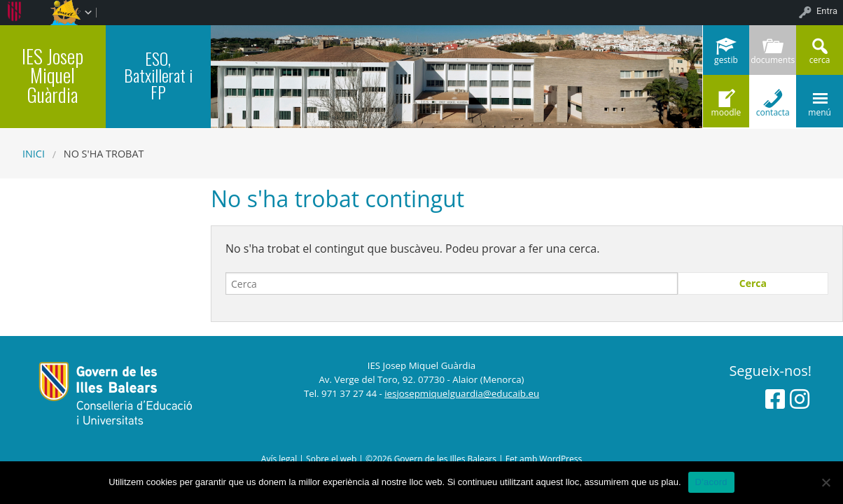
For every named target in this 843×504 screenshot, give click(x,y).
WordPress (560, 459)
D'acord (711, 482)
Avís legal (279, 459)
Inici (34, 154)
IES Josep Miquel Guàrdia (53, 75)
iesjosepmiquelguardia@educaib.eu (462, 393)
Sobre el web (331, 459)
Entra (827, 11)
